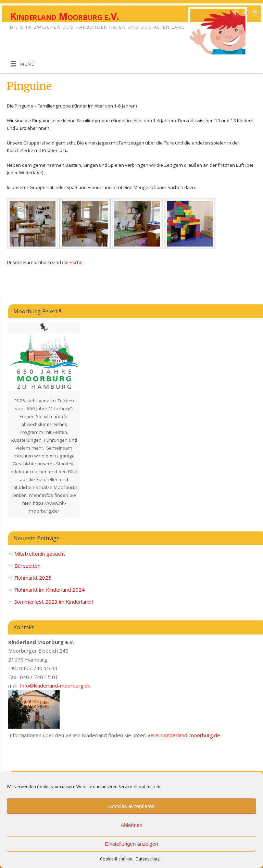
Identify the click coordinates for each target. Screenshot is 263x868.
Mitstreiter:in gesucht (40, 554)
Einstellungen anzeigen (131, 844)
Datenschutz (148, 859)
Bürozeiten (27, 566)
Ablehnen (131, 825)
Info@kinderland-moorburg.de (55, 685)
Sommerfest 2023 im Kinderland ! (54, 602)
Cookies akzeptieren (131, 806)
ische (77, 262)
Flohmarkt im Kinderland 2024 (49, 590)
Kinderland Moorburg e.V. (65, 16)
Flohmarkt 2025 (33, 578)
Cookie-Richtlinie (116, 859)
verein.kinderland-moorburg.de (184, 735)
